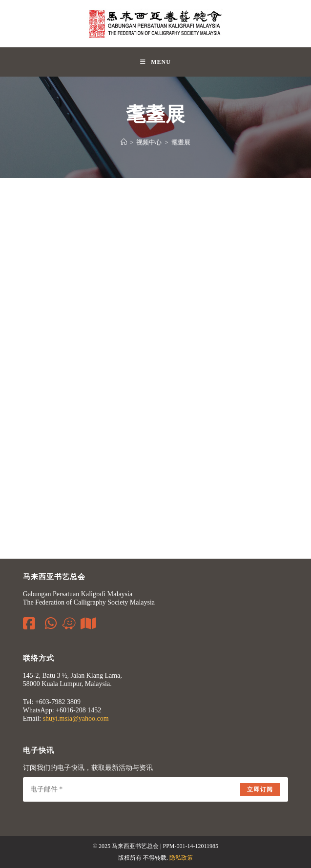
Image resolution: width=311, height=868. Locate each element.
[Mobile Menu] (155, 62)
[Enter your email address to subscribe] (155, 789)
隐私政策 (181, 858)
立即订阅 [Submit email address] (260, 789)
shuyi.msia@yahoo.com (76, 718)
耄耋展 (181, 142)
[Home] (124, 142)
